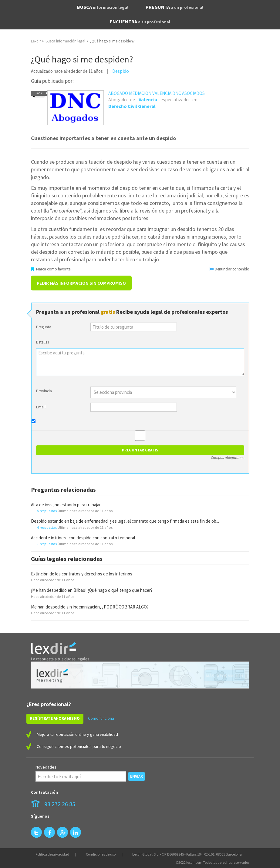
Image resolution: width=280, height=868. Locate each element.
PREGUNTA (174, 7)
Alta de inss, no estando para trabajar (66, 505)
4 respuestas (47, 527)
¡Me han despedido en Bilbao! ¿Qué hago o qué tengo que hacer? (92, 590)
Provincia (44, 391)
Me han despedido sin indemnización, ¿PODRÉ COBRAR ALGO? (90, 607)
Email (41, 407)
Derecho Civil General (132, 106)
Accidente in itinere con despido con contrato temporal (83, 538)
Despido (121, 71)
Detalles (42, 342)
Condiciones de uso (101, 854)
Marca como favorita (51, 269)
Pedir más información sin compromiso (81, 283)
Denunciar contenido (229, 269)
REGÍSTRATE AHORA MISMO (55, 718)
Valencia (148, 99)
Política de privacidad (52, 854)
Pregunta (44, 327)
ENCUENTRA (140, 22)
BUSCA (103, 7)
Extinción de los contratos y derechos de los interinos (82, 574)
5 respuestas (47, 511)
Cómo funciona (101, 718)
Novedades (46, 767)
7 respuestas (47, 544)
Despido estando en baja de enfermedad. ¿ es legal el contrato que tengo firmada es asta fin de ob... (125, 521)
